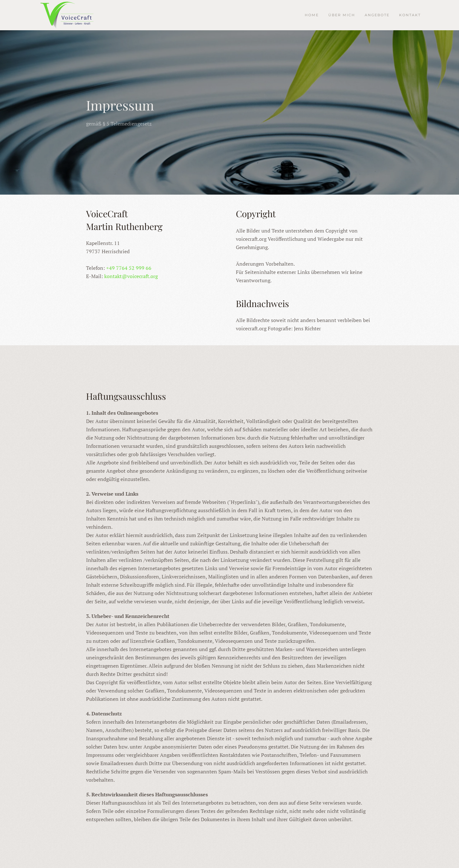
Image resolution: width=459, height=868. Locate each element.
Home (312, 15)
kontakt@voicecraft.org (131, 276)
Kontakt (410, 15)
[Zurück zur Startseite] (70, 15)
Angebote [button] (377, 15)
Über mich (342, 15)
